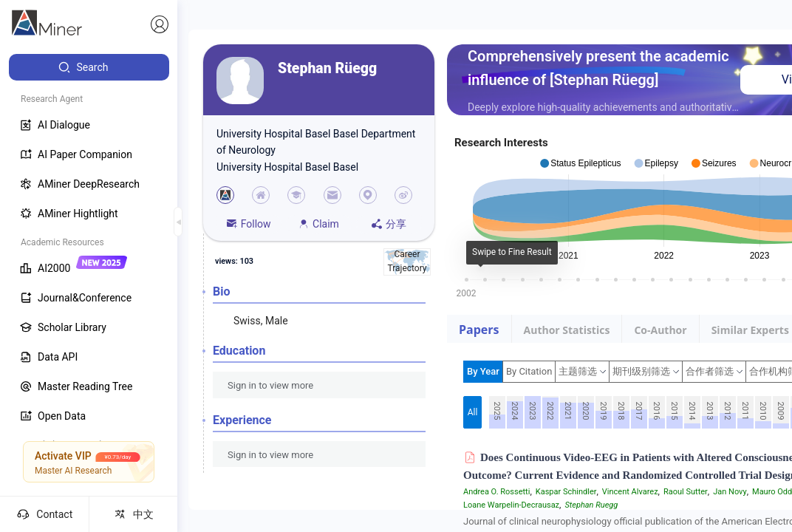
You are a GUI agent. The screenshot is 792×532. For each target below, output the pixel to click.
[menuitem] (89, 67)
